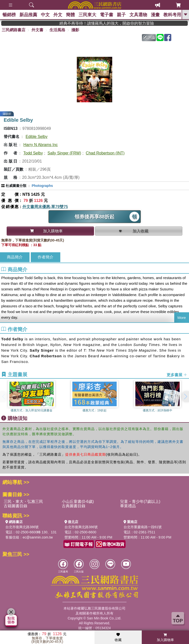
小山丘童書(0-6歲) (78, 502)
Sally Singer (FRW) (64, 153)
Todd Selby (33, 153)
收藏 (118, 637)
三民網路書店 (14, 30)
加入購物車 (165, 637)
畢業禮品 (128, 506)
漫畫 (155, 15)
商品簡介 (15, 257)
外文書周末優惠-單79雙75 (45, 207)
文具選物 (138, 15)
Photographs (42, 186)
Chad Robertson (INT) (105, 153)
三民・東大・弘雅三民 (23, 502)
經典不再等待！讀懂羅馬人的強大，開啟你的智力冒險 (113, 23)
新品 (28, 15)
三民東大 (87, 15)
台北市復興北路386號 (22, 527)
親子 (121, 15)
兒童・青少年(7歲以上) (140, 502)
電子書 (107, 15)
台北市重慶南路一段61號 (143, 527)
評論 (149, 37)
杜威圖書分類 (16, 186)
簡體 (70, 15)
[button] (185, 397)
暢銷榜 (9, 15)
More (182, 318)
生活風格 (57, 30)
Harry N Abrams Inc (41, 145)
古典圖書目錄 (74, 506)
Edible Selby (37, 137)
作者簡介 (46, 257)
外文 (58, 15)
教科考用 (172, 15)
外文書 (37, 30)
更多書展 (177, 375)
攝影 (75, 30)
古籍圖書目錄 (16, 506)
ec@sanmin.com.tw (38, 537)
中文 (45, 15)
